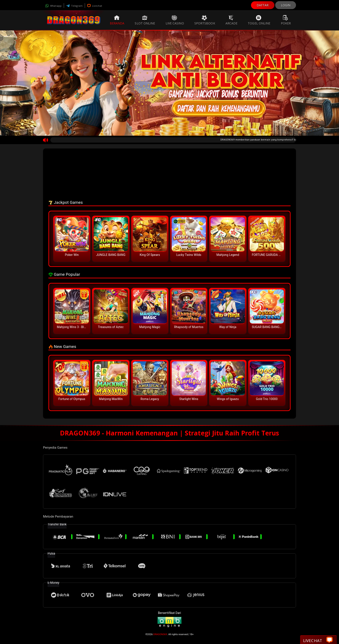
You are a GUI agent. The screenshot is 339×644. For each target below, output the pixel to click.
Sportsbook (205, 20)
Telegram (74, 6)
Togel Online (259, 20)
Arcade (232, 20)
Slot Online (145, 20)
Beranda (117, 20)
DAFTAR (263, 5)
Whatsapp (53, 6)
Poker (286, 20)
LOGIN (286, 5)
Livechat (95, 6)
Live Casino (175, 20)
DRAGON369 (160, 634)
